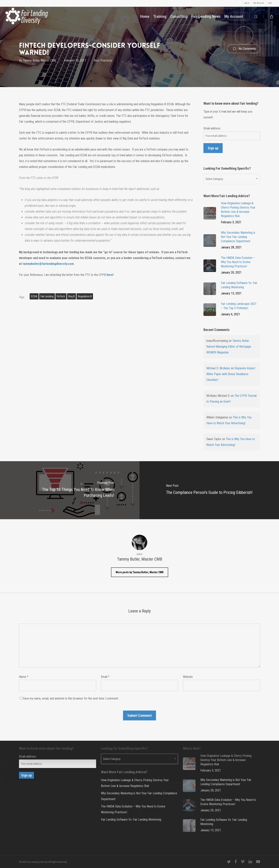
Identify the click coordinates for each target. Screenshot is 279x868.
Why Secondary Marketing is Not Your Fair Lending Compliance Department (139, 796)
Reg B (71, 296)
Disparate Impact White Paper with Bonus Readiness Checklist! (231, 374)
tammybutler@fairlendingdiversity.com (48, 264)
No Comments (244, 49)
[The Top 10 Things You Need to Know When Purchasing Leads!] (70, 490)
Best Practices (103, 60)
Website (188, 677)
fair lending (47, 296)
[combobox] (232, 179)
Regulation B (85, 296)
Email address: (212, 128)
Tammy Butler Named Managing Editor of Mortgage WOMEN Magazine (229, 347)
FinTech (61, 296)
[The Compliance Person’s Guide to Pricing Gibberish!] (209, 490)
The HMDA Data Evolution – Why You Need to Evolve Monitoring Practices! (133, 809)
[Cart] (271, 16)
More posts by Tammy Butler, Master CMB (140, 572)
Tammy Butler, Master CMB (39, 60)
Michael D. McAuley (218, 368)
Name (24, 677)
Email (105, 677)
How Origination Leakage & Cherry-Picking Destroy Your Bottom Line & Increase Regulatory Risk (135, 783)
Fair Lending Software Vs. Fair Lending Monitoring (131, 820)
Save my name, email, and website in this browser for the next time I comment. (71, 698)
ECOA (34, 296)
